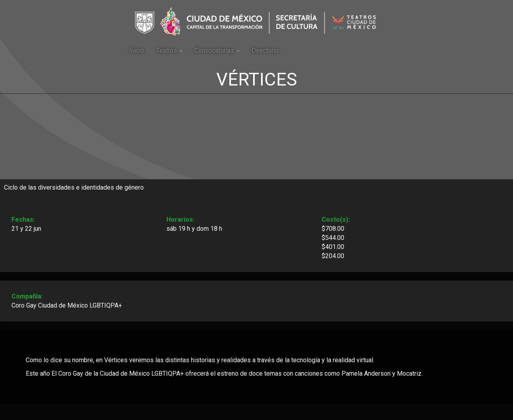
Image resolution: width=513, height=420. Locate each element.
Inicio (137, 50)
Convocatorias (217, 50)
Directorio (265, 50)
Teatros (169, 50)
